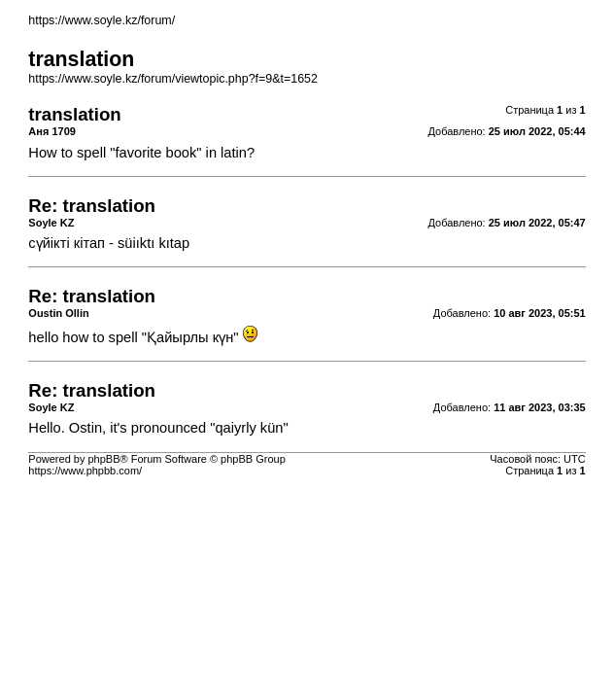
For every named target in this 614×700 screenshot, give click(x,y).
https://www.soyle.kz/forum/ (102, 20)
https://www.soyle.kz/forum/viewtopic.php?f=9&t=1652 (173, 79)
